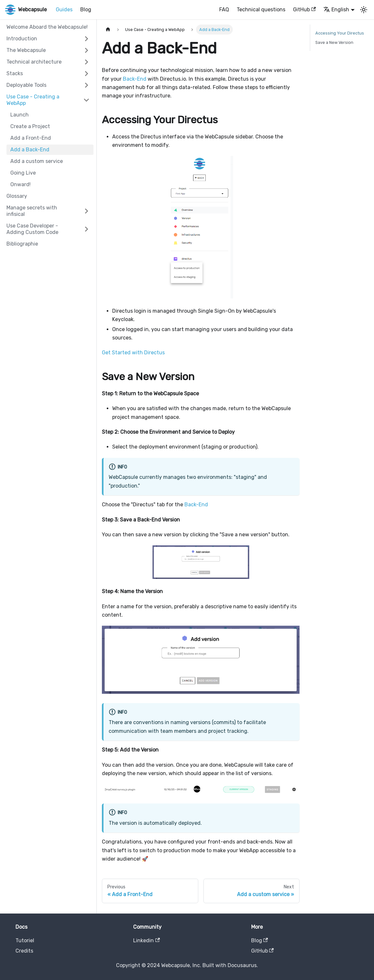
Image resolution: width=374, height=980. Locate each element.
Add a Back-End (30, 150)
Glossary (17, 196)
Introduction (22, 39)
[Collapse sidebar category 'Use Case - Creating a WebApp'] (86, 100)
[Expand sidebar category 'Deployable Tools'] (86, 85)
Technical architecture (34, 62)
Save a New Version (334, 42)
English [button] (336, 10)
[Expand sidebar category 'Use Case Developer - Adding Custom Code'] (86, 229)
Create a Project (30, 126)
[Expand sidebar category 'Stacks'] (86, 74)
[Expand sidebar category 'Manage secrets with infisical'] (86, 211)
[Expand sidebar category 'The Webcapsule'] (86, 50)
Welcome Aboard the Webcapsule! (47, 27)
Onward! (20, 184)
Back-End (135, 79)
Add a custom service (37, 161)
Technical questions (261, 10)
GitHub (304, 10)
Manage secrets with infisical (32, 211)
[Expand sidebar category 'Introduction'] (86, 39)
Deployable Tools (26, 85)
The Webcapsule (26, 50)
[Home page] (108, 30)
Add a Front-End (31, 138)
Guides (64, 10)
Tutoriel (25, 940)
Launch (20, 115)
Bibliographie (22, 244)
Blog (86, 10)
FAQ (224, 10)
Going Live (23, 173)
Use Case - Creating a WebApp (33, 100)
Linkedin (146, 940)
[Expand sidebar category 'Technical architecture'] (86, 62)
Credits (24, 951)
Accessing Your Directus (340, 33)
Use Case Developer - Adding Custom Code (32, 229)
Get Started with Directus (133, 353)
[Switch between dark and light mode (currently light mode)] (364, 10)
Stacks (15, 73)
